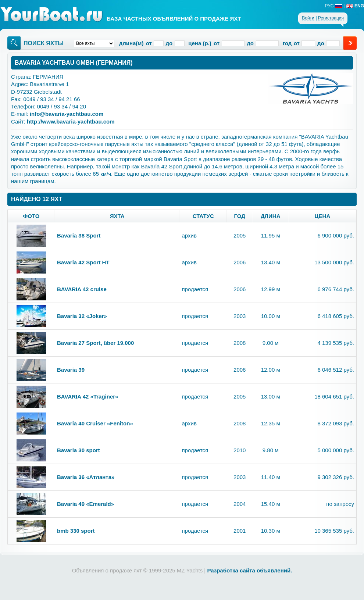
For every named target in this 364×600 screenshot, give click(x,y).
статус (203, 216)
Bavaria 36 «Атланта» (86, 477)
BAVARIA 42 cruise (82, 289)
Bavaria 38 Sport (79, 235)
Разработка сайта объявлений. (249, 570)
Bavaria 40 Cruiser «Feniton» (95, 423)
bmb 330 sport (76, 531)
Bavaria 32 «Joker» (82, 316)
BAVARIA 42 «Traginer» (88, 397)
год (240, 216)
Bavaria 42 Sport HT (83, 262)
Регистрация (331, 18)
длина (271, 216)
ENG (355, 6)
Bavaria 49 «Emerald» (85, 504)
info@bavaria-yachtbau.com (67, 114)
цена (323, 216)
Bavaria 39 (71, 370)
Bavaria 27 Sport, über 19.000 (95, 343)
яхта (117, 216)
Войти (308, 18)
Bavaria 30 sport (78, 450)
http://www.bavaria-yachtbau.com (71, 122)
